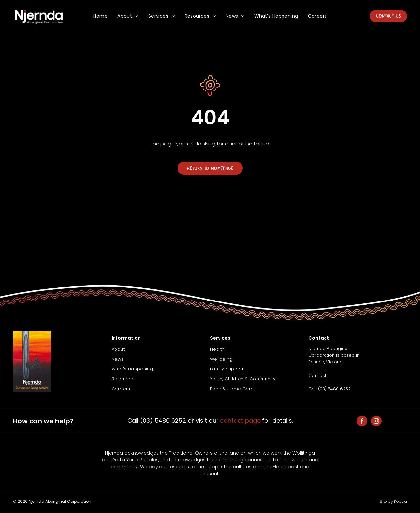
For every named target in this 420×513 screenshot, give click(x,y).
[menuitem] (100, 16)
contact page (240, 421)
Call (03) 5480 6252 (330, 389)
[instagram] (376, 422)
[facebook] (362, 422)
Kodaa (400, 501)
